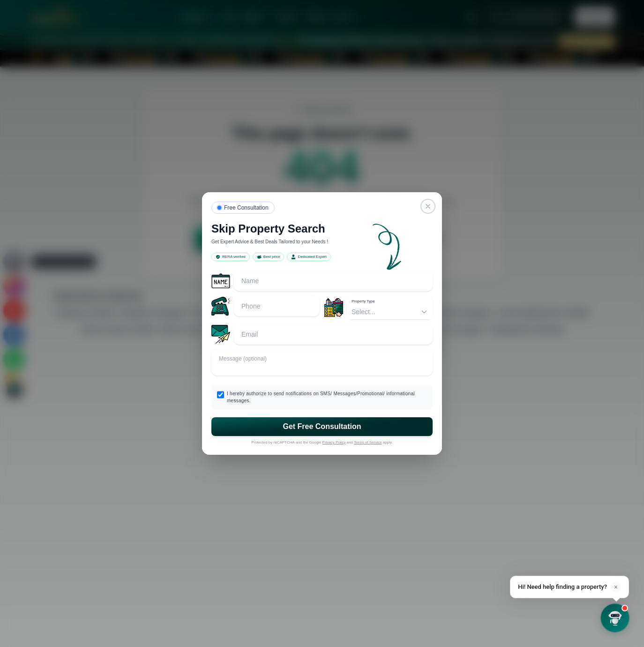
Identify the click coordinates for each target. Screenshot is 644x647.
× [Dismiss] (616, 587)
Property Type (363, 301)
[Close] (428, 206)
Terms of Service (368, 442)
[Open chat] (615, 618)
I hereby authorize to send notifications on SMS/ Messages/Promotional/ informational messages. (321, 397)
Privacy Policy (334, 442)
